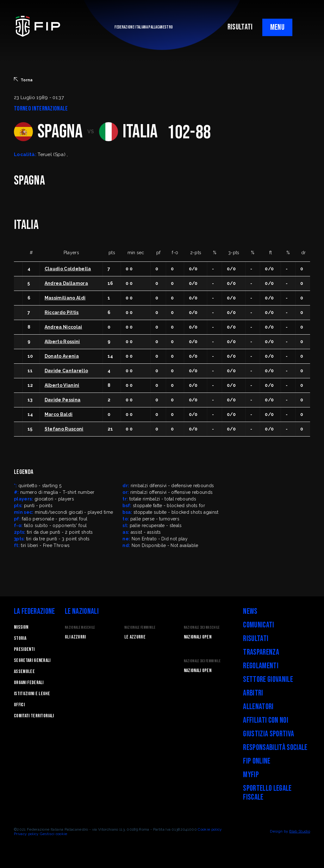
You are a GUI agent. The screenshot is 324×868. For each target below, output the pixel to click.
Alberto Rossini (62, 342)
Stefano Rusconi (64, 429)
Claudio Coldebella (68, 269)
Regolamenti (261, 666)
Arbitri (253, 693)
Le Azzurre (135, 637)
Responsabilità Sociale (275, 748)
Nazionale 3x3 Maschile (202, 628)
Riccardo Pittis (62, 312)
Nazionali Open (198, 637)
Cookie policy (210, 829)
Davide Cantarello (66, 371)
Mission (21, 627)
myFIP (251, 775)
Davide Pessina (62, 400)
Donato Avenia (62, 356)
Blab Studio (300, 831)
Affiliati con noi (265, 720)
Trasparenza (261, 652)
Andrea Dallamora (66, 283)
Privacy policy (26, 834)
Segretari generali (32, 660)
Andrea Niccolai (63, 327)
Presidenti (24, 649)
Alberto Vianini (62, 385)
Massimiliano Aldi (65, 298)
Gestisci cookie (54, 834)
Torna (23, 80)
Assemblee (24, 672)
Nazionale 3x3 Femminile (202, 661)
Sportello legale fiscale (267, 793)
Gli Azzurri (75, 637)
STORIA (20, 638)
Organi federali (29, 683)
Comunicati (259, 625)
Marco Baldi (59, 414)
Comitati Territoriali (34, 716)
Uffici (19, 705)
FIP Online (257, 761)
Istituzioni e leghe (32, 694)
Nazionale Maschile (80, 628)
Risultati (256, 639)
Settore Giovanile (268, 679)
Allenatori (258, 707)
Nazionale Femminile (140, 628)
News (250, 611)
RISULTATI (240, 27)
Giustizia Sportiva (268, 734)
